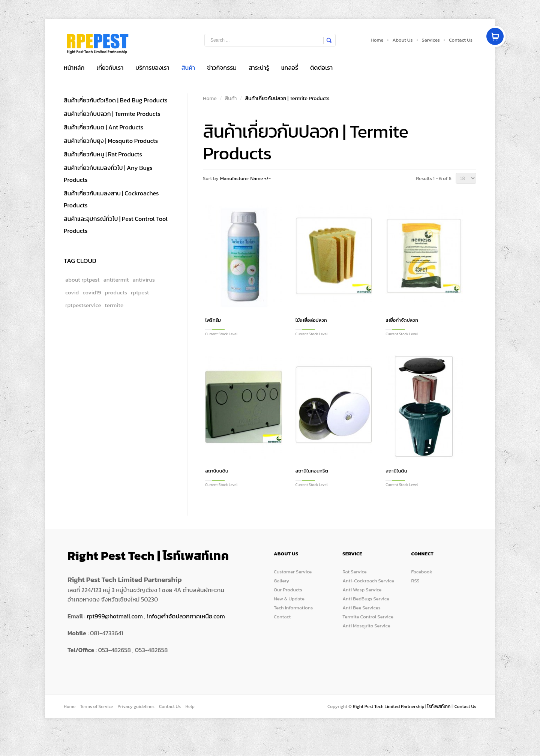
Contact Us (461, 40)
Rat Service (354, 572)
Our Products (288, 590)
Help (190, 706)
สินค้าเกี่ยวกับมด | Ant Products (103, 127)
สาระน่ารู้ (259, 67)
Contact (282, 617)
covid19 (92, 292)
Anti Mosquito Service (366, 626)
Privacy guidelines (136, 706)
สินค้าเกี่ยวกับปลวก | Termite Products (112, 114)
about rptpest (82, 280)
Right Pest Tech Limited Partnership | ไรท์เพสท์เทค (402, 706)
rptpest (140, 292)
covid (72, 292)
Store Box (97, 44)
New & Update (289, 599)
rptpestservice (83, 305)
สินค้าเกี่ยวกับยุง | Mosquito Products (111, 141)
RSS (415, 581)
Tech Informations (293, 608)
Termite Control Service (368, 617)
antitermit (116, 280)
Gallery (281, 581)
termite (114, 305)
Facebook (422, 572)
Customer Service (293, 572)
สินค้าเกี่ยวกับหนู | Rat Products (103, 154)
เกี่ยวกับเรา (110, 67)
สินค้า (188, 67)
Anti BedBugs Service (366, 599)
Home (377, 40)
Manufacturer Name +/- (245, 178)
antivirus (144, 280)
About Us (402, 40)
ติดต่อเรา (321, 67)
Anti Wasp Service (362, 590)
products (116, 292)
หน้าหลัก (74, 67)
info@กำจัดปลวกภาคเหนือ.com (186, 616)
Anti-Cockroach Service (368, 581)
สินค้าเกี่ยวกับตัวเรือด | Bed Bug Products (116, 100)
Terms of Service (96, 706)
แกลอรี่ (290, 67)
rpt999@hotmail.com (115, 616)
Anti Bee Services (361, 608)
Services (431, 40)
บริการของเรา (152, 67)
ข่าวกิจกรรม (222, 67)
